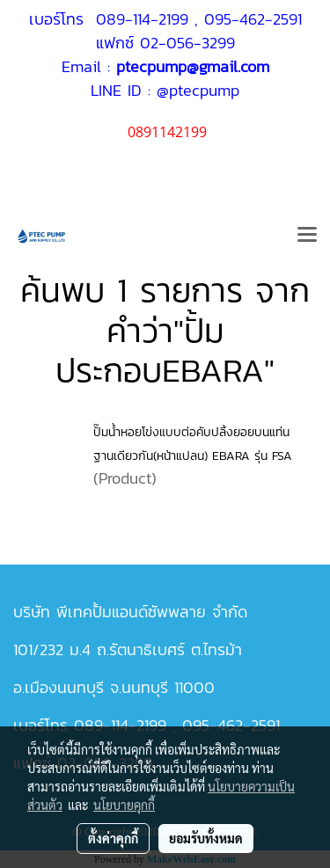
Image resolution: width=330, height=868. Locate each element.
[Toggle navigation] (307, 236)
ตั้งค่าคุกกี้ (113, 838)
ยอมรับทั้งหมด (206, 838)
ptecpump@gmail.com (193, 66)
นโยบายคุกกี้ (124, 805)
